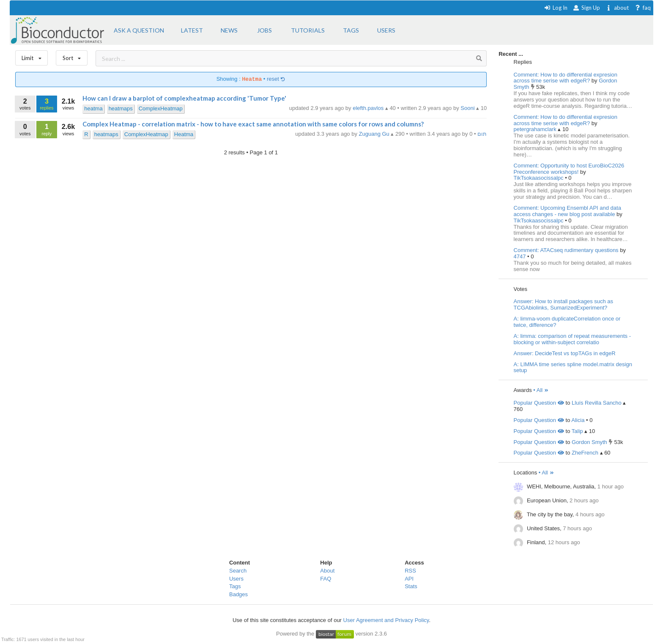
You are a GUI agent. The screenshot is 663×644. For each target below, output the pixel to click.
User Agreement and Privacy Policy (386, 620)
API (409, 579)
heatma (93, 108)
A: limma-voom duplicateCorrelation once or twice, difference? (567, 322)
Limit (32, 56)
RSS (410, 571)
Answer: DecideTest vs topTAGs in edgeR (565, 353)
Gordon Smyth (589, 442)
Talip (577, 431)
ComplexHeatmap (161, 108)
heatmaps (121, 108)
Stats (411, 586)
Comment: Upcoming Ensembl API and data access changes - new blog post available (567, 211)
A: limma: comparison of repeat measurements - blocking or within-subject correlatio (572, 339)
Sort (72, 56)
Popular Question (539, 403)
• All (541, 390)
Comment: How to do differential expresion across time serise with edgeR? (566, 78)
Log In (556, 8)
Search (238, 571)
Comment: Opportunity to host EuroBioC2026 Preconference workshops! (569, 169)
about (617, 8)
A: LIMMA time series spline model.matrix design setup (573, 367)
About (327, 571)
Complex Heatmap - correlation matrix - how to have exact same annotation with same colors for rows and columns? (253, 124)
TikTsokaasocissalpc (540, 178)
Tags (235, 586)
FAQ (326, 579)
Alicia (578, 420)
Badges (238, 594)
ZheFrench (585, 453)
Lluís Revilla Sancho (597, 403)
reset (276, 79)
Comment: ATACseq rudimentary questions (566, 250)
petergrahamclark (536, 129)
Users (236, 579)
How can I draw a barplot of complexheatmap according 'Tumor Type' (184, 98)
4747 (521, 256)
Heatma (184, 134)
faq (642, 8)
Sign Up (586, 8)
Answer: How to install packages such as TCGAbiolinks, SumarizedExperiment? (564, 304)
